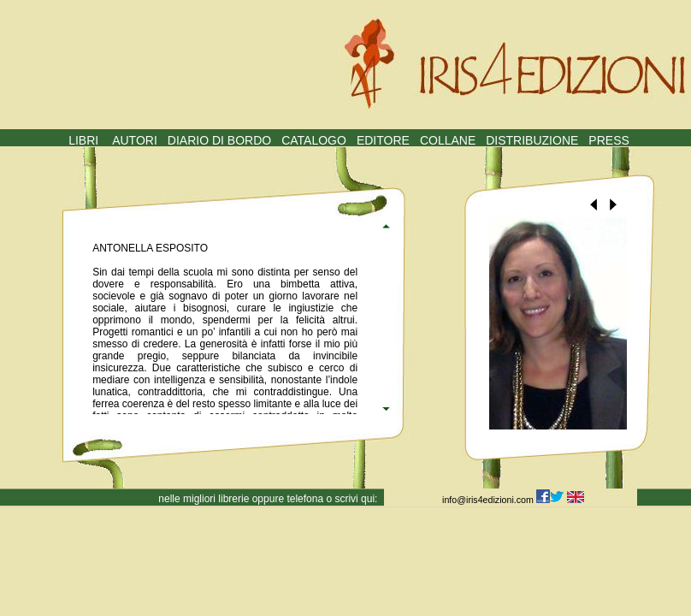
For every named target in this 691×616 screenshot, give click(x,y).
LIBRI (83, 140)
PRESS (608, 140)
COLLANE (448, 140)
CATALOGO (314, 140)
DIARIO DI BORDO (219, 140)
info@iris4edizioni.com (489, 500)
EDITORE (383, 140)
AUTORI (135, 140)
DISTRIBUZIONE (532, 140)
